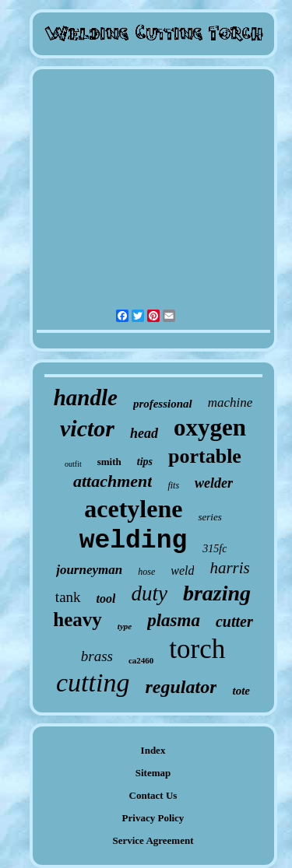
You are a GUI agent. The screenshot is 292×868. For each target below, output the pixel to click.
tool (106, 598)
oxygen (210, 427)
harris (229, 568)
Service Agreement (153, 840)
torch (197, 649)
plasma (174, 620)
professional (163, 404)
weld (182, 570)
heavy (77, 619)
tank (68, 597)
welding (134, 541)
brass (97, 656)
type (125, 626)
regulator (181, 687)
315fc (215, 549)
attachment (113, 481)
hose (146, 572)
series (209, 517)
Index (153, 750)
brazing (217, 593)
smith (109, 462)
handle (86, 397)
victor (87, 428)
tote (241, 691)
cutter (234, 621)
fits (173, 485)
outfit (73, 464)
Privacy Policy (153, 818)
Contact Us (153, 795)
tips (145, 462)
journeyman (89, 570)
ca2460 (141, 660)
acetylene (133, 509)
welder (214, 483)
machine (230, 402)
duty (149, 593)
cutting (93, 682)
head (144, 433)
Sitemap (153, 773)
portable (205, 456)
